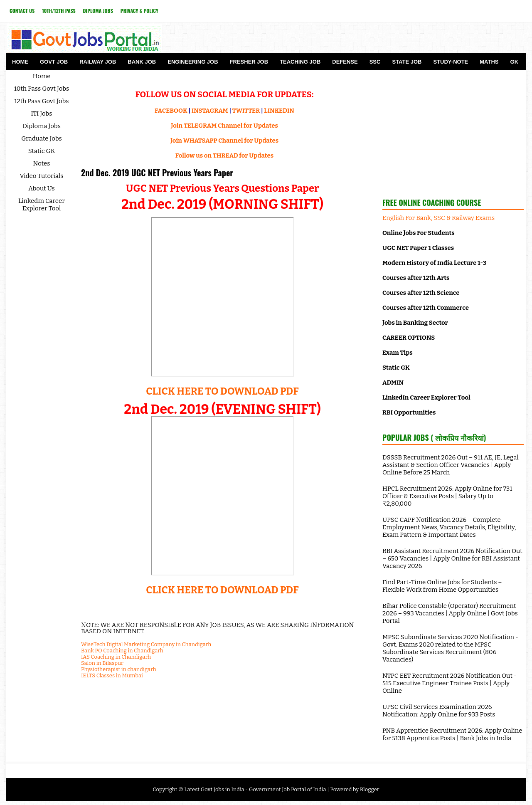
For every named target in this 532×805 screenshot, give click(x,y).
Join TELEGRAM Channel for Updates (224, 126)
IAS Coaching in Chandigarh (116, 657)
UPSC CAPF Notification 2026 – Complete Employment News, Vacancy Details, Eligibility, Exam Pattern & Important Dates (449, 527)
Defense (345, 62)
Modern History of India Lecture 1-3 (434, 263)
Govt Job (54, 62)
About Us (42, 188)
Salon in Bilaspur (102, 663)
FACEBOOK (171, 111)
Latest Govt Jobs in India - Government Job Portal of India (255, 789)
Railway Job (98, 62)
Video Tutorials (42, 176)
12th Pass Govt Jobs (41, 101)
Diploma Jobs (98, 11)
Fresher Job (249, 62)
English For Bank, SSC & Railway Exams (438, 218)
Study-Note (451, 62)
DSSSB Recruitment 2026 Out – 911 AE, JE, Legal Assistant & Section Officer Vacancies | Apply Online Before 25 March (451, 465)
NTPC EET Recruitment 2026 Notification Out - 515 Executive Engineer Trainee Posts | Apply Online (449, 683)
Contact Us (22, 11)
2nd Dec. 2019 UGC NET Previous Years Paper (157, 173)
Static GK (42, 151)
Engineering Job (193, 62)
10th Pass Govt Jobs (42, 89)
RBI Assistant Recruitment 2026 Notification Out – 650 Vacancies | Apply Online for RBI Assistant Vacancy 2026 (452, 558)
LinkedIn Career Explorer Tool (42, 205)
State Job (407, 62)
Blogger (370, 789)
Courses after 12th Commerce (426, 308)
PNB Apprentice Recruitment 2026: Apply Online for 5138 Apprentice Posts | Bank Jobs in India (452, 734)
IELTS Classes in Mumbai (112, 675)
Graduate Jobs (42, 138)
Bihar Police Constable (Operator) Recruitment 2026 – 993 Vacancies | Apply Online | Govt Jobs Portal (450, 613)
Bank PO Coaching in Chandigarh (122, 651)
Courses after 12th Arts (416, 278)
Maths (489, 62)
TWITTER (246, 111)
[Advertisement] (453, 131)
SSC (375, 62)
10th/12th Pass (59, 11)
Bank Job (142, 62)
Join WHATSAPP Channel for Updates (224, 141)
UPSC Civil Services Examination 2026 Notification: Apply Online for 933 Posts (439, 711)
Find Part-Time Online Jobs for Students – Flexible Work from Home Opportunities (442, 586)
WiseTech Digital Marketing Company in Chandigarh (146, 644)
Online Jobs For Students (419, 233)
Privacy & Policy (139, 11)
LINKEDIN (279, 111)
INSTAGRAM (210, 111)
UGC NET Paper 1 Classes (418, 248)
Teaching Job (300, 62)
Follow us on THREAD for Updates (224, 156)
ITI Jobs (42, 114)
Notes (42, 163)
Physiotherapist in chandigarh (119, 669)
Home (20, 62)
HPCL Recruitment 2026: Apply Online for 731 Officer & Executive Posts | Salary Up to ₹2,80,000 (447, 496)
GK (515, 62)
